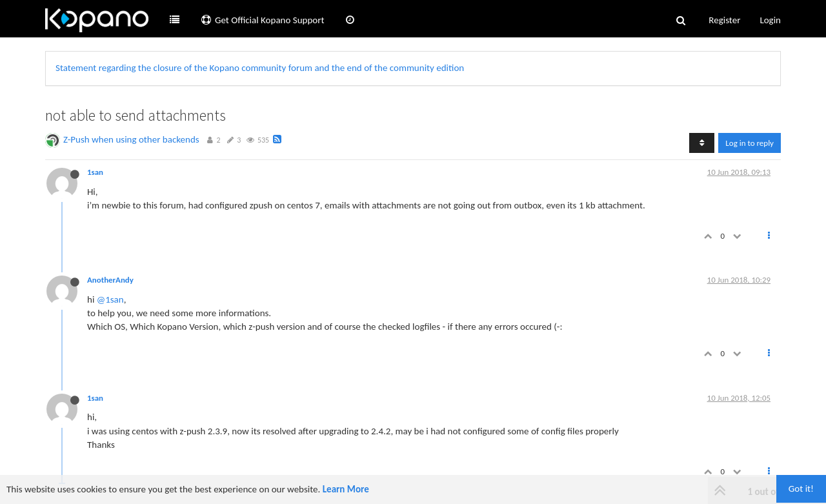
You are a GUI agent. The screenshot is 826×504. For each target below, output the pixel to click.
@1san (110, 299)
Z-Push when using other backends (131, 139)
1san (95, 172)
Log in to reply (750, 143)
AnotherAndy (110, 280)
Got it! (801, 489)
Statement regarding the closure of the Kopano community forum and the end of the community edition (260, 68)
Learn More (346, 489)
